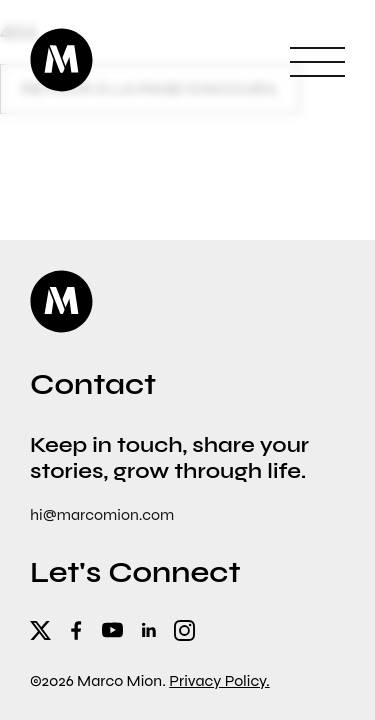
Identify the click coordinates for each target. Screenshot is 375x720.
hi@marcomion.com (102, 514)
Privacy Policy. (219, 680)
